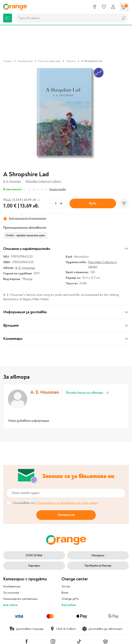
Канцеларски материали (20, 599)
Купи (93, 203)
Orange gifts (70, 599)
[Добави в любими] (124, 203)
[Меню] (8, 18)
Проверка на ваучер (98, 566)
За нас (66, 586)
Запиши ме (66, 515)
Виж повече (10, 605)
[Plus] (61, 203)
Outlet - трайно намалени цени (25, 235)
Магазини (98, 555)
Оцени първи (57, 189)
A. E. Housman (12, 181)
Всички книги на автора (88, 393)
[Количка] (124, 7)
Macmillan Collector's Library (43, 181)
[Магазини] (95, 7)
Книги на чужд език (49, 61)
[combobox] (66, 18)
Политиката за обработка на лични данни (67, 503)
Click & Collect (63, 629)
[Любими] (104, 7)
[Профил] (113, 7)
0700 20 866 (34, 555)
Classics (71, 61)
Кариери (34, 566)
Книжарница (25, 61)
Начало (8, 61)
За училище (11, 593)
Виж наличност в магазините (25, 218)
